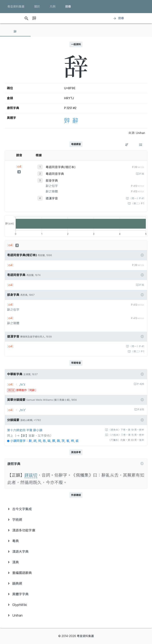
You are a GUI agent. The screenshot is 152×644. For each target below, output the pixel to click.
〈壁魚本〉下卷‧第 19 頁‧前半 (126, 430)
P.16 (141, 174)
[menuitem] (76, 509)
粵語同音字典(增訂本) (61, 167)
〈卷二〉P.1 (137, 204)
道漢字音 (52, 198)
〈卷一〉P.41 (136, 198)
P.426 (140, 384)
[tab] (15, 32)
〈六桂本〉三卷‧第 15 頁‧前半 (126, 435)
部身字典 (52, 181)
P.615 (141, 410)
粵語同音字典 (55, 174)
